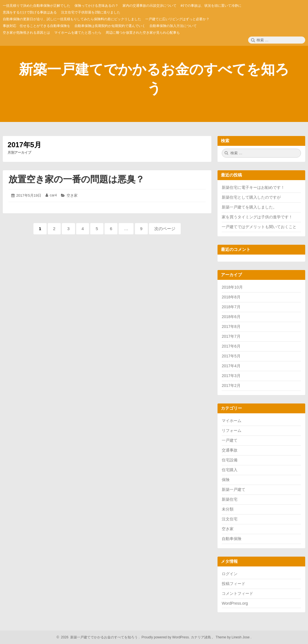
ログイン (230, 574)
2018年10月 (232, 287)
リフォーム (232, 430)
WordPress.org (235, 603)
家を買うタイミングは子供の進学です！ (257, 217)
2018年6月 (231, 317)
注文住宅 (230, 519)
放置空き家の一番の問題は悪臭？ (76, 179)
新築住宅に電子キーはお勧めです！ (253, 187)
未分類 (228, 509)
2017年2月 (231, 386)
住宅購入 (230, 470)
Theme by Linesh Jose (233, 637)
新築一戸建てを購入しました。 (249, 207)
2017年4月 (231, 366)
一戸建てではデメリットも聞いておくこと (259, 227)
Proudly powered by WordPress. (166, 637)
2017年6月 (231, 346)
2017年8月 (231, 326)
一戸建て (230, 440)
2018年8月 (231, 297)
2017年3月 (231, 376)
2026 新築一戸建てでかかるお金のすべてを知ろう (98, 637)
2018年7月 (231, 307)
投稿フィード (234, 584)
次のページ (165, 229)
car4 (53, 195)
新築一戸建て (234, 489)
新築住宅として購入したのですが (251, 197)
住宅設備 (230, 460)
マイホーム (232, 421)
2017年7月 (231, 336)
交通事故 (230, 450)
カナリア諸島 (201, 637)
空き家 (72, 195)
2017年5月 (231, 356)
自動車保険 (232, 539)
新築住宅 (230, 499)
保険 (226, 480)
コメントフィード (237, 593)
